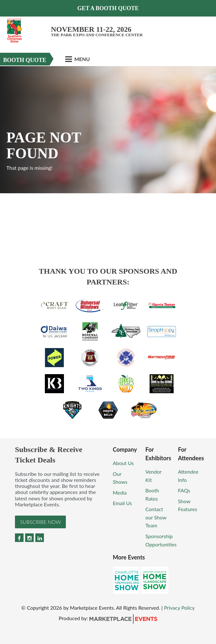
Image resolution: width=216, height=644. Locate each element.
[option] (108, 130)
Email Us (122, 503)
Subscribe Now (40, 522)
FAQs (184, 490)
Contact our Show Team (156, 517)
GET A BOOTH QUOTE (108, 8)
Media (120, 493)
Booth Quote (25, 60)
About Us (123, 463)
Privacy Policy (179, 608)
